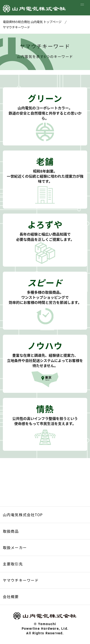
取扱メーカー (15, 547)
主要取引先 (13, 564)
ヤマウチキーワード (21, 580)
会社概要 (11, 597)
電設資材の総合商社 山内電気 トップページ (32, 22)
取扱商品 (11, 531)
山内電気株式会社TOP (23, 515)
